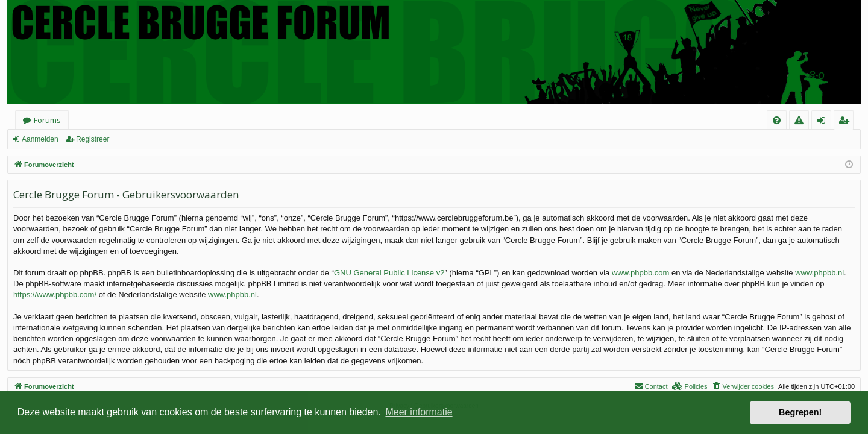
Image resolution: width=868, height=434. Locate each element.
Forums (47, 120)
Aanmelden (40, 139)
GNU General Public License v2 (389, 273)
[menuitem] (777, 120)
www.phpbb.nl (819, 273)
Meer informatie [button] (419, 412)
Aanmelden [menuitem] (825, 122)
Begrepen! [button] (800, 412)
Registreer (93, 139)
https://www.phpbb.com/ (55, 294)
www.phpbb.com (640, 273)
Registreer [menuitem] (846, 122)
